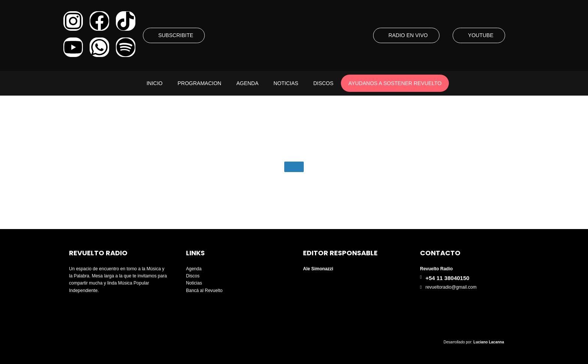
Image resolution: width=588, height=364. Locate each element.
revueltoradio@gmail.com (451, 287)
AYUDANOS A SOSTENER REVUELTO (395, 83)
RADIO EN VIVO (408, 35)
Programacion (199, 83)
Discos (323, 83)
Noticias (286, 83)
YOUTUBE (481, 35)
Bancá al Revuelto (204, 291)
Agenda (247, 83)
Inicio (155, 83)
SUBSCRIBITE (176, 35)
